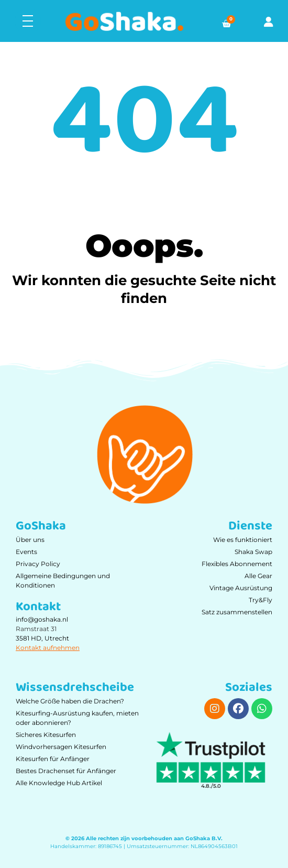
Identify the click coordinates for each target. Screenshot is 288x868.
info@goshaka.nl (42, 619)
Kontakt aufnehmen (48, 648)
